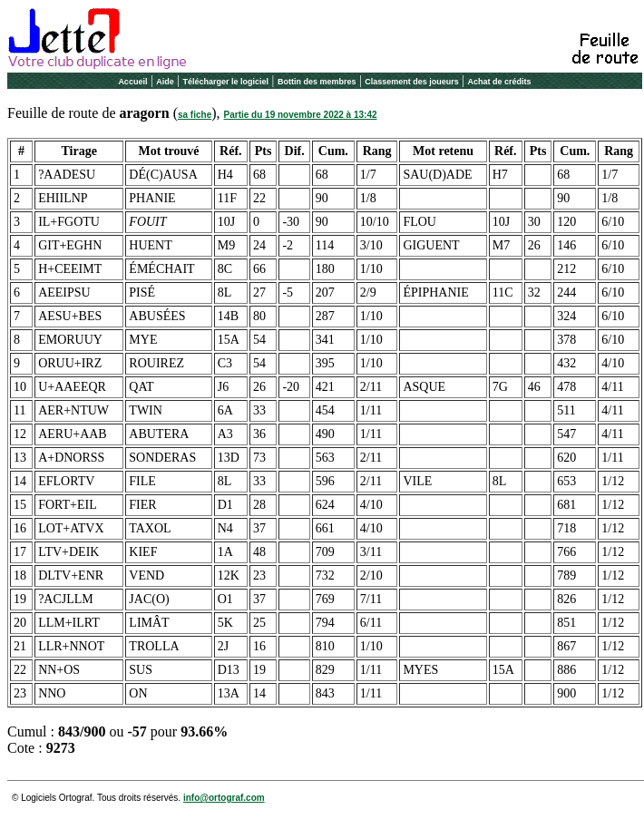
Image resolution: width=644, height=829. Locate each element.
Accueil (132, 82)
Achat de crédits (500, 82)
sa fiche (195, 115)
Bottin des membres (317, 82)
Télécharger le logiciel (226, 82)
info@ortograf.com (224, 798)
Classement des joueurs (412, 82)
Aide (165, 82)
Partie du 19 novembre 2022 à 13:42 (301, 115)
